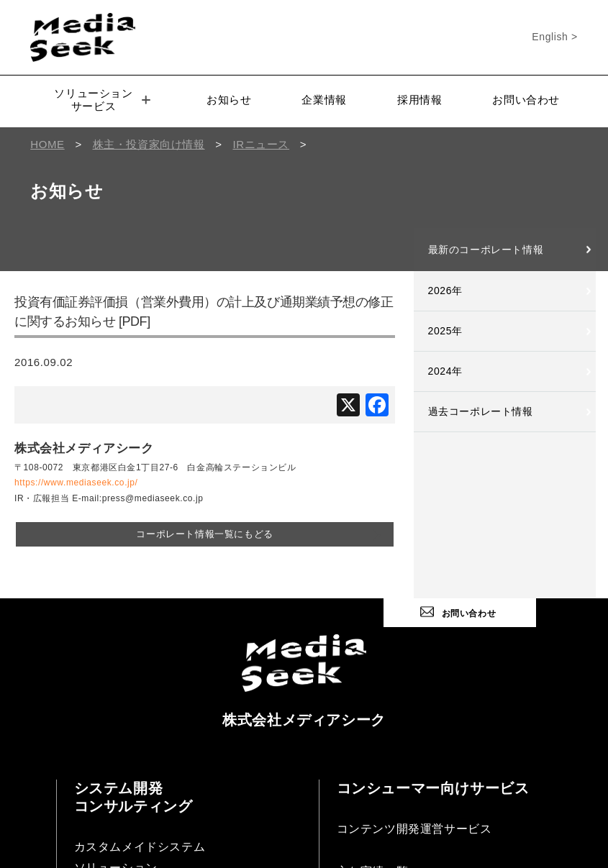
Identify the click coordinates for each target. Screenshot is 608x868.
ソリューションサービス (102, 100)
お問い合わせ (526, 100)
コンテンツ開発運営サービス (414, 829)
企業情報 (324, 100)
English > (554, 37)
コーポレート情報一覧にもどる (204, 534)
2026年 (445, 291)
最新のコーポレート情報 (486, 250)
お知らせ (229, 100)
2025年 (445, 331)
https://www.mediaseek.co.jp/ (76, 483)
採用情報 (419, 100)
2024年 (445, 371)
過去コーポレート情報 (481, 411)
